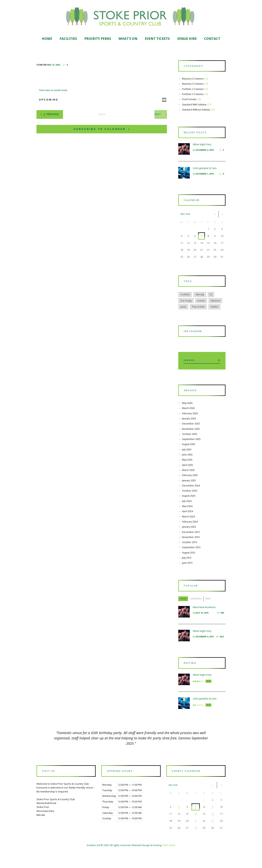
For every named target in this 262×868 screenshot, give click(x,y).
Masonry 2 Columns (193, 81)
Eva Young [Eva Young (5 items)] (186, 308)
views (183, 612)
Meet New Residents (205, 621)
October (190, 446)
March (189, 420)
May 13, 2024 (54, 65)
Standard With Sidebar (195, 107)
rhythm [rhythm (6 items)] (215, 315)
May (187, 415)
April (188, 477)
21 (195, 838)
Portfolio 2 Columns (193, 91)
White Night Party (203, 148)
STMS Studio (169, 863)
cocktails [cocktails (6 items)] (185, 302)
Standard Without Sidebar (197, 112)
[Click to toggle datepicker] (50, 100)
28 (195, 845)
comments (197, 612)
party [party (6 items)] (183, 315)
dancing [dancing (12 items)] (201, 302)
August (189, 456)
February (190, 425)
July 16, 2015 (203, 626)
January (189, 430)
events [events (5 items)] (202, 308)
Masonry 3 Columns (193, 86)
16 (212, 831)
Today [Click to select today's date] (102, 115)
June (188, 466)
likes (210, 612)
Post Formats (190, 101)
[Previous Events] (53, 115)
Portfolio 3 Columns (193, 96)
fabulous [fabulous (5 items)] (216, 308)
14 (195, 831)
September (191, 451)
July (187, 461)
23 (212, 838)
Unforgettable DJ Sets (205, 172)
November (191, 441)
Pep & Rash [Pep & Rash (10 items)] (199, 315)
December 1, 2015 (205, 177)
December (191, 435)
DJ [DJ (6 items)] (212, 302)
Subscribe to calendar (100, 129)
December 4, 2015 (205, 154)
